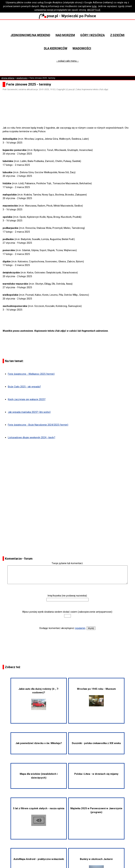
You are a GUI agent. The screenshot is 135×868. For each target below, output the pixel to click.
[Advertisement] (69, 117)
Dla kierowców (56, 48)
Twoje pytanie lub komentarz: (67, 563)
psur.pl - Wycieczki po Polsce (67, 16)
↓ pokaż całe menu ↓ (67, 61)
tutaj (94, 6)
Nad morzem (65, 35)
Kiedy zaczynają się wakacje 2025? (27, 399)
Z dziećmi (117, 35)
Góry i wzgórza (92, 35)
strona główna (8, 78)
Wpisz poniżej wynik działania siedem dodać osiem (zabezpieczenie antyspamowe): (67, 612)
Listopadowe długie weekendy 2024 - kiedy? (32, 437)
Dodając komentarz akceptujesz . (63, 628)
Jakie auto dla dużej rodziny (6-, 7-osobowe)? (39, 699)
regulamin (80, 628)
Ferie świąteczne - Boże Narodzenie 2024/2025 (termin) (38, 425)
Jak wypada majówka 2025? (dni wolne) (29, 412)
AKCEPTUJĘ (94, 10)
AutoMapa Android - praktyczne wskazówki (39, 859)
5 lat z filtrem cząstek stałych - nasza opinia (39, 816)
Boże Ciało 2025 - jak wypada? (24, 387)
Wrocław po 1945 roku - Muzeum (96, 697)
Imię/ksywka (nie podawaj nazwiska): (67, 596)
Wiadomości (82, 48)
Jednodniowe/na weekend (30, 35)
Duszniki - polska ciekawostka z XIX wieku (96, 743)
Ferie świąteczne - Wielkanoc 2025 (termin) (31, 374)
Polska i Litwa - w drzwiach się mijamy (96, 774)
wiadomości (22, 78)
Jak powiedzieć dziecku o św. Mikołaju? (39, 743)
